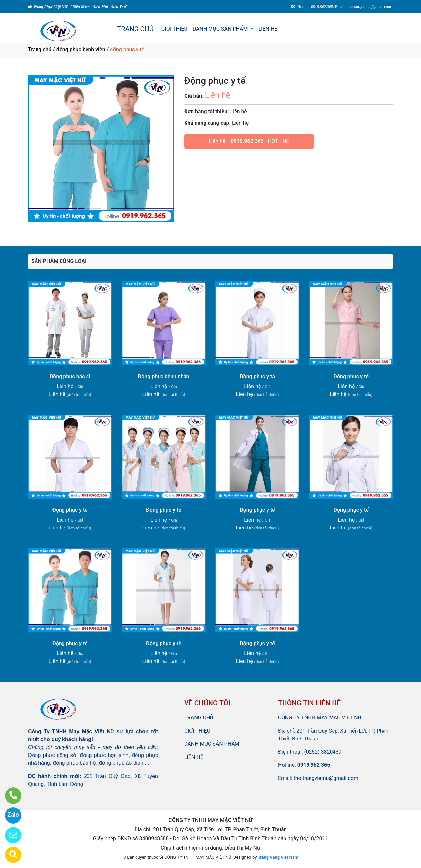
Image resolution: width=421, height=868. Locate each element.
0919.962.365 (247, 141)
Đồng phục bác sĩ (70, 376)
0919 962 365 (314, 765)
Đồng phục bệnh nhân (164, 376)
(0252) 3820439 (323, 752)
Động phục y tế (351, 376)
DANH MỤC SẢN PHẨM (221, 29)
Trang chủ (40, 49)
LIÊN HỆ (268, 29)
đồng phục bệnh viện (81, 49)
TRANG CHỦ (135, 29)
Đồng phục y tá (257, 376)
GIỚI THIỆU (174, 29)
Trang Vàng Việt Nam (278, 857)
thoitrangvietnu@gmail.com (326, 778)
